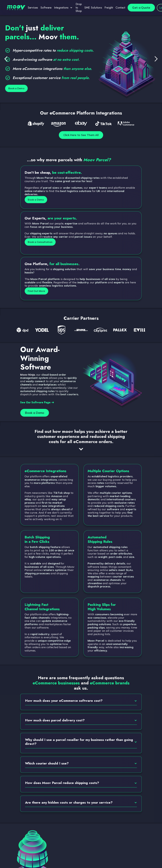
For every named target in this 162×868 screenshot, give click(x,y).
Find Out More (40, 292)
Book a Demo (19, 88)
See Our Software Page (37, 403)
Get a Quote (141, 8)
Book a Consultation (45, 243)
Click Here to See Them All (81, 136)
